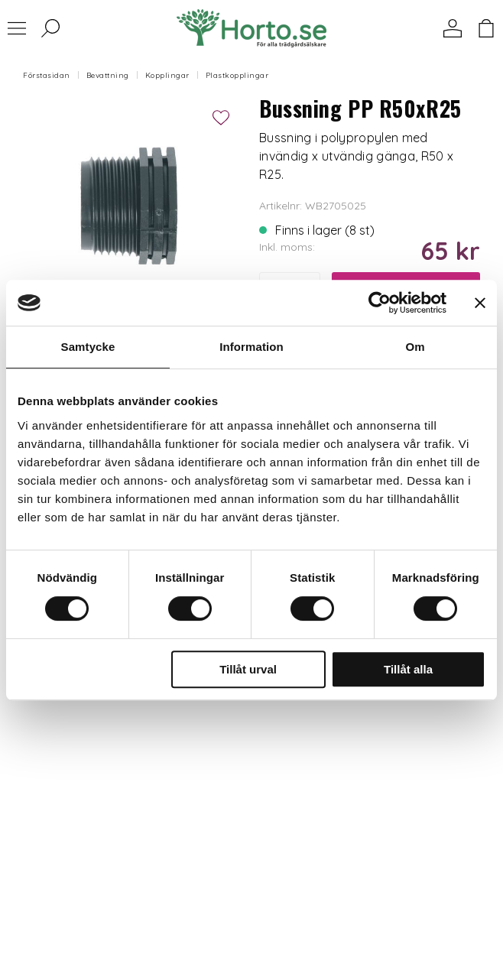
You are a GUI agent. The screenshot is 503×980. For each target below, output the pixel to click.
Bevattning (108, 75)
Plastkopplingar (237, 75)
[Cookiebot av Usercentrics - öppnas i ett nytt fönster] (380, 303)
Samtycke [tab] (88, 347)
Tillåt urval (248, 669)
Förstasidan (47, 75)
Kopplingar (167, 75)
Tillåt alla (408, 669)
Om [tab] (415, 347)
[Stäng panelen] (480, 303)
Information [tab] (251, 347)
